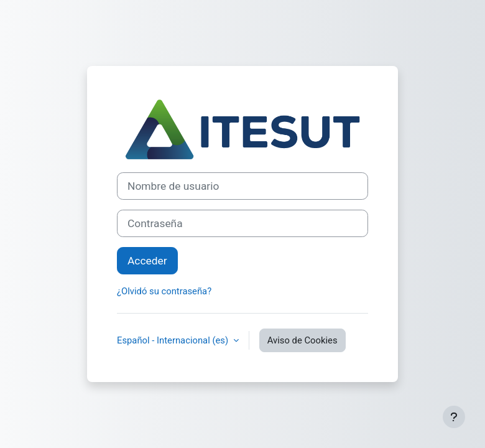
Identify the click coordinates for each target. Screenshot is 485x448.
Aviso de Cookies (303, 340)
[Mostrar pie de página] (454, 417)
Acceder (147, 261)
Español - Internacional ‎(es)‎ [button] (174, 340)
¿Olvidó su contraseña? (164, 291)
